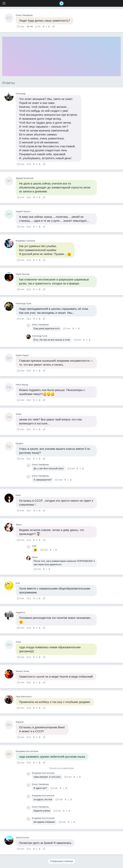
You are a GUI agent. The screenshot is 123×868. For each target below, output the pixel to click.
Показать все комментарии (61, 768)
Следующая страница (62, 861)
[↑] (44, 26)
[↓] (49, 26)
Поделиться (53, 26)
